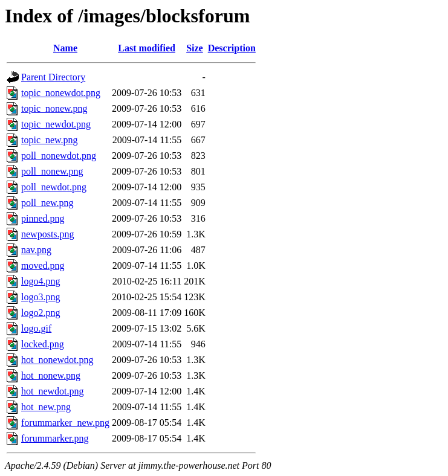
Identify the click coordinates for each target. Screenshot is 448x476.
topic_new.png (50, 140)
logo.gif (36, 328)
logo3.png (41, 297)
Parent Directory (53, 77)
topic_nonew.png (54, 108)
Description (232, 48)
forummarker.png (55, 438)
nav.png (36, 250)
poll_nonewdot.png (59, 156)
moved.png (43, 265)
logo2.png (41, 313)
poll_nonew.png (52, 171)
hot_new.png (46, 407)
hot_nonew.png (51, 375)
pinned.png (43, 218)
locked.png (43, 344)
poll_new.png (47, 203)
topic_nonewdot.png (61, 93)
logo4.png (41, 281)
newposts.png (48, 234)
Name (65, 48)
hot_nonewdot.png (57, 360)
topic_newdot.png (56, 124)
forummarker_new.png (65, 423)
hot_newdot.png (53, 391)
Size (195, 48)
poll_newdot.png (54, 187)
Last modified (147, 48)
